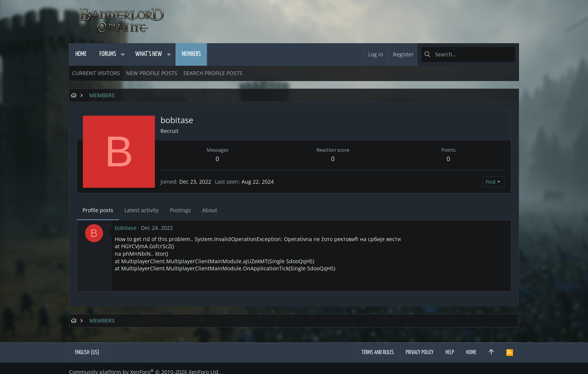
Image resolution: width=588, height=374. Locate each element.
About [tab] (210, 210)
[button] (123, 54)
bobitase (126, 228)
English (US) (87, 352)
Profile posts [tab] (98, 210)
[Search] (468, 54)
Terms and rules (378, 352)
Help (450, 352)
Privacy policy (420, 352)
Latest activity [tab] (142, 210)
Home (471, 352)
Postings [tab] (180, 210)
